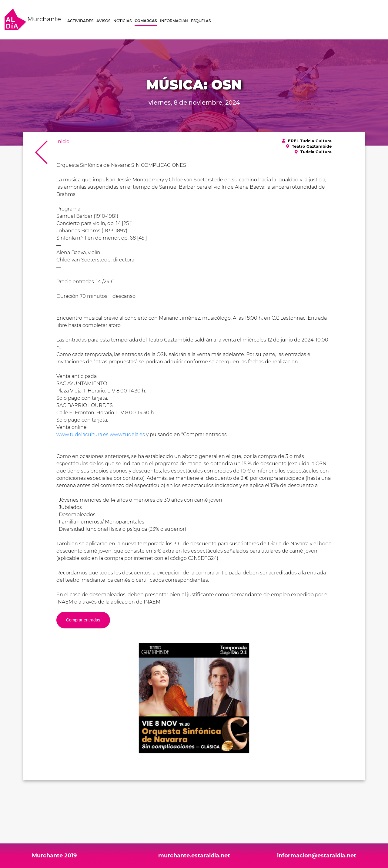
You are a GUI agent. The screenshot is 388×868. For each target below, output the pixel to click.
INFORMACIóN (174, 21)
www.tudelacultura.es (82, 434)
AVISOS (103, 21)
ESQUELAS (201, 21)
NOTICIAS (122, 21)
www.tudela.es (127, 434)
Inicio (63, 141)
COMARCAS (146, 21)
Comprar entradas (83, 620)
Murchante (33, 20)
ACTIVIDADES (80, 21)
